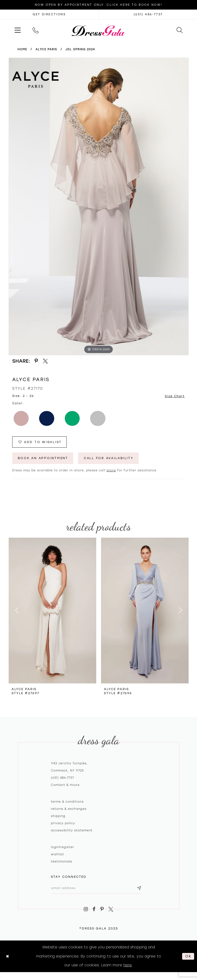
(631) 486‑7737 (63, 778)
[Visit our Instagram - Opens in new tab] (86, 910)
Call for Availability (111, 458)
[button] (18, 30)
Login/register (63, 847)
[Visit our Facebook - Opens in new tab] (94, 910)
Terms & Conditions (67, 802)
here (128, 966)
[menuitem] (18, 30)
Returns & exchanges (69, 809)
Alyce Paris (46, 49)
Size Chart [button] (175, 396)
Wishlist (57, 855)
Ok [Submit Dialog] (188, 957)
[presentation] (52, 611)
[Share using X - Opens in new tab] (45, 361)
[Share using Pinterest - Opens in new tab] (36, 361)
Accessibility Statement (72, 831)
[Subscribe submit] (140, 888)
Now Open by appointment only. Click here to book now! (98, 5)
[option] (99, 206)
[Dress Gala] (98, 30)
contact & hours (65, 785)
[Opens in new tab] (49, 14)
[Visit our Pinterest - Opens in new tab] (102, 910)
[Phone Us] (36, 30)
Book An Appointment (44, 458)
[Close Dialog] (8, 957)
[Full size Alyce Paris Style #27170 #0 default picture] (99, 206)
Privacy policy (63, 823)
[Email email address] (97, 888)
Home (22, 49)
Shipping (58, 816)
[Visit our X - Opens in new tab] (111, 910)
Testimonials (62, 862)
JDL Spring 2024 (80, 49)
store (111, 471)
